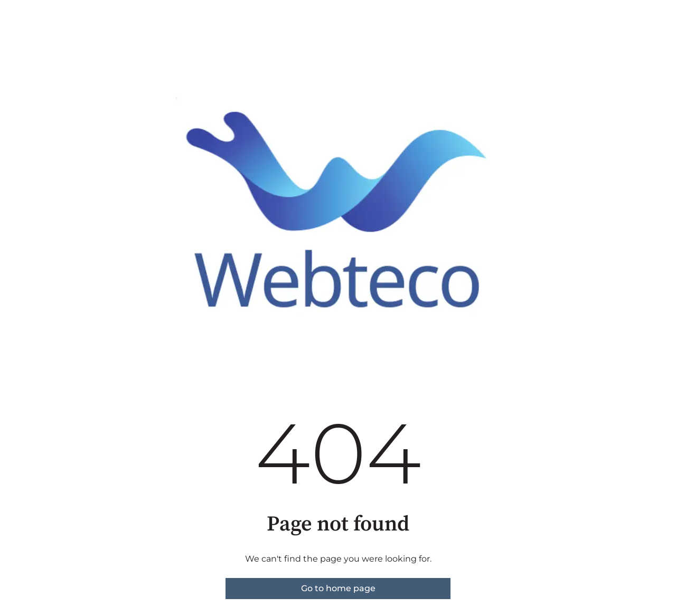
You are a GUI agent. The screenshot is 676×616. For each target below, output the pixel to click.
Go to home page (338, 588)
